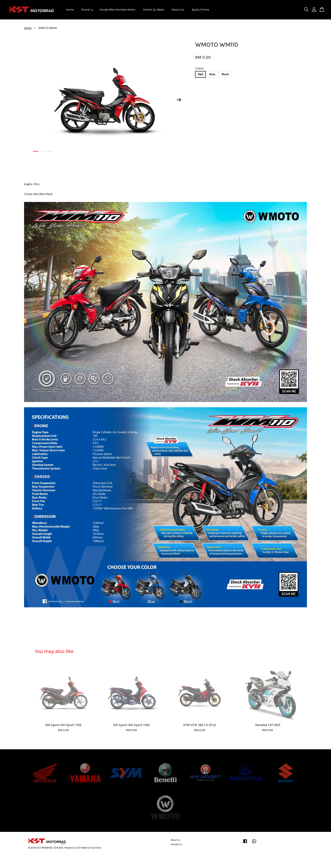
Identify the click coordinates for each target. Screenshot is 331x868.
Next (179, 100)
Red (200, 74)
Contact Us (176, 844)
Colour (199, 68)
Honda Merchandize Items (117, 10)
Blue (212, 74)
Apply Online (200, 10)
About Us (178, 10)
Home (70, 10)
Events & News (154, 10)
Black (225, 74)
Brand (87, 10)
